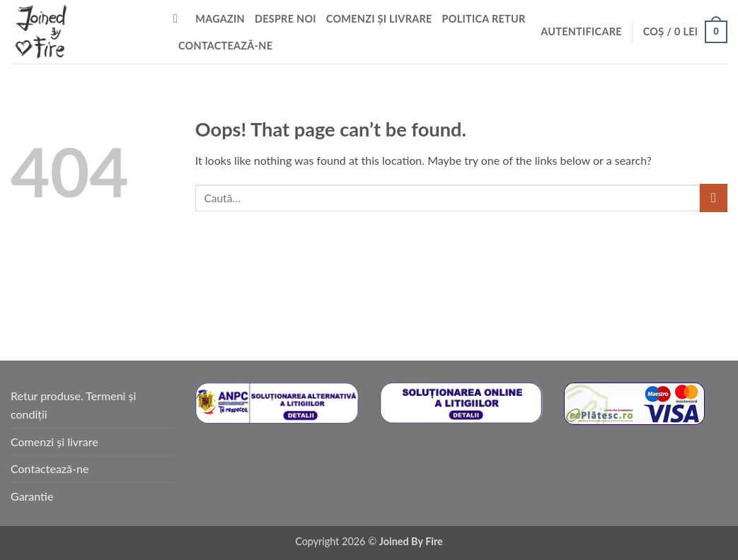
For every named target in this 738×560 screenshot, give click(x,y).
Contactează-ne (225, 46)
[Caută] (179, 19)
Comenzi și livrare (379, 19)
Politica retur (484, 19)
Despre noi (286, 19)
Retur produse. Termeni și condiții (73, 405)
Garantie (32, 496)
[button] (581, 32)
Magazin (220, 19)
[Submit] (714, 198)
